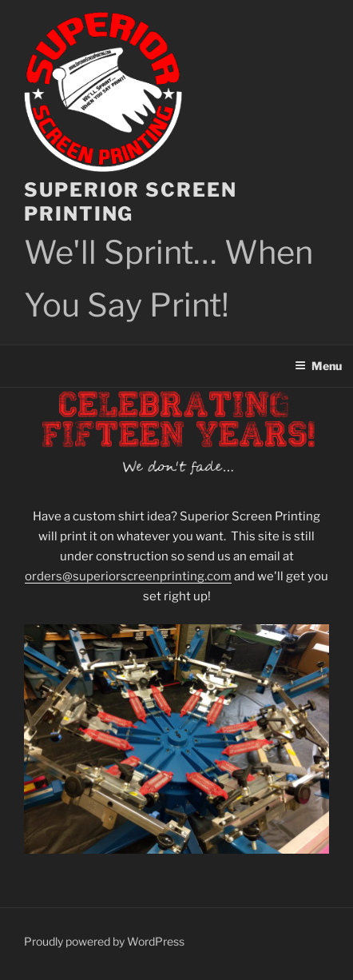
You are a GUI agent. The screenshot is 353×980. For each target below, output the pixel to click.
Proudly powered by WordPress (104, 941)
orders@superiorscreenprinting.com (128, 576)
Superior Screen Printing (131, 202)
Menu (318, 366)
